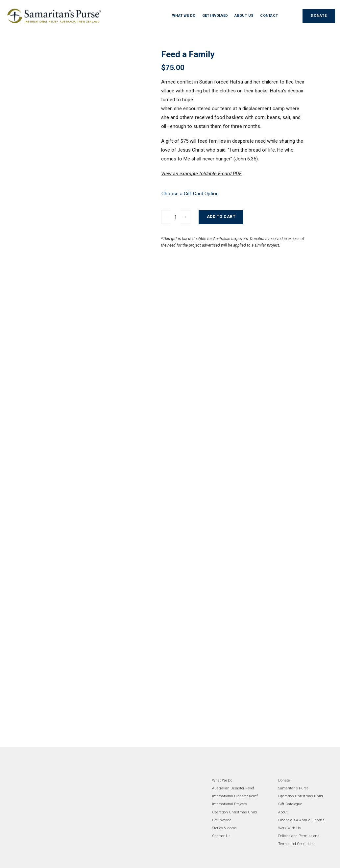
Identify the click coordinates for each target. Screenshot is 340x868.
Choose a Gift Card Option (190, 194)
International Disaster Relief (235, 796)
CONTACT (269, 16)
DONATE (319, 16)
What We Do (222, 780)
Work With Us (290, 828)
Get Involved (222, 820)
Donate (284, 780)
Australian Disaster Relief (233, 788)
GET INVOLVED (215, 16)
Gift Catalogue (290, 804)
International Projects (230, 804)
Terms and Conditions (296, 844)
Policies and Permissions (299, 836)
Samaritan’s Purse (293, 788)
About (283, 812)
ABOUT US (244, 16)
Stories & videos (224, 828)
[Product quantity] (176, 217)
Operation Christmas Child (234, 812)
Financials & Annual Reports (301, 820)
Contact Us (221, 836)
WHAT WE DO (184, 16)
